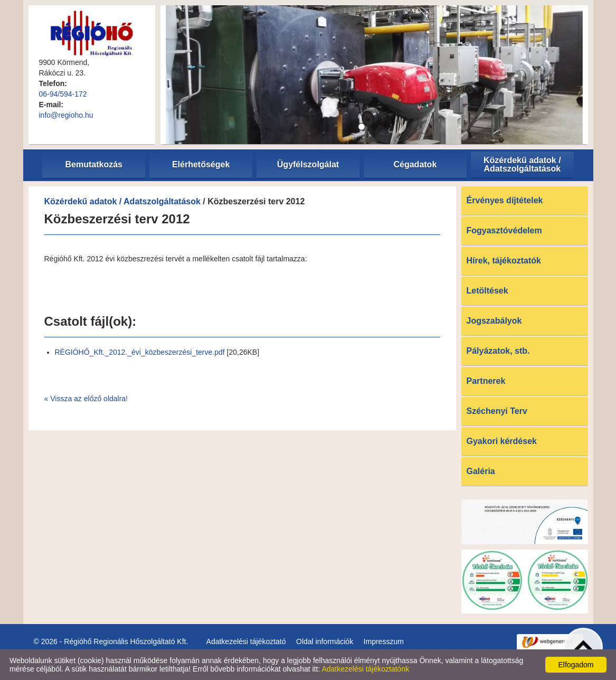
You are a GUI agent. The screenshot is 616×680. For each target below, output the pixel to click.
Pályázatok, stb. (498, 351)
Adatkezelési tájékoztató (246, 641)
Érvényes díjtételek (505, 200)
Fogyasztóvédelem (504, 230)
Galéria (481, 471)
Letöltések (487, 291)
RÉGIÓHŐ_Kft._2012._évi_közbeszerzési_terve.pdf (140, 352)
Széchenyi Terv (497, 411)
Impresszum (384, 641)
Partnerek (486, 381)
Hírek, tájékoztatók (504, 261)
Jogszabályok (494, 321)
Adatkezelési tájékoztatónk (365, 669)
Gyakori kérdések (502, 441)
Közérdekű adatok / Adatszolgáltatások (122, 201)
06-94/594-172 (63, 94)
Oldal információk (325, 641)
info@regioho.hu (66, 115)
